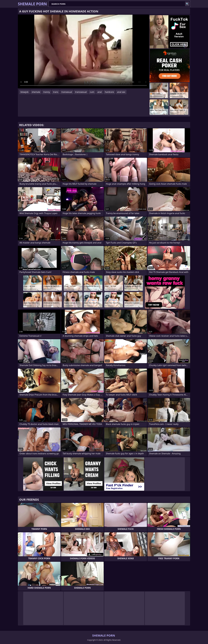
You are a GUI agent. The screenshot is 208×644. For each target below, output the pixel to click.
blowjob (25, 92)
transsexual (81, 92)
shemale (36, 92)
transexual (67, 92)
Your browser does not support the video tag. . (83, 52)
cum (92, 92)
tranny (47, 92)
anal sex (121, 92)
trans (56, 92)
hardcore (109, 92)
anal (100, 92)
